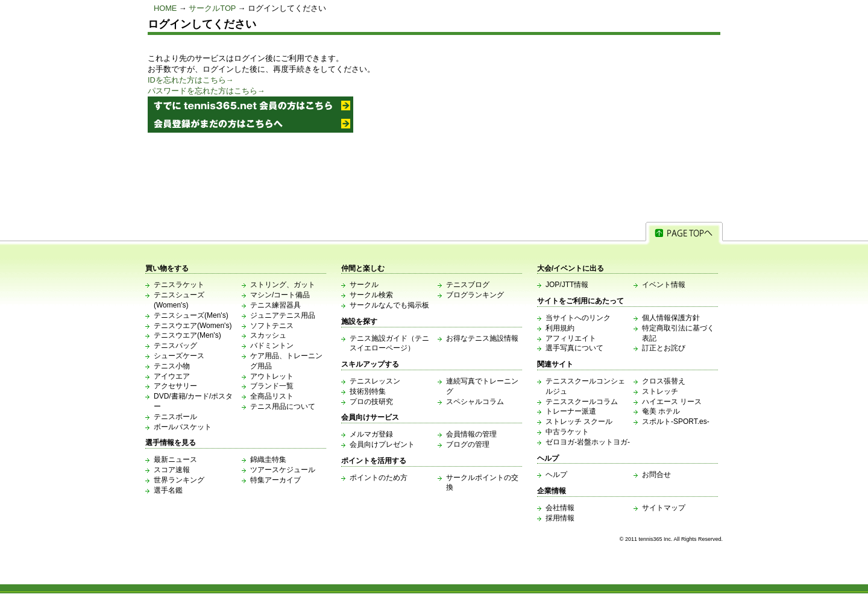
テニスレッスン (375, 381)
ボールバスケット (183, 427)
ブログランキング (475, 295)
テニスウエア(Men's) (187, 335)
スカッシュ (268, 335)
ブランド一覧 (272, 386)
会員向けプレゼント (382, 444)
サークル (364, 285)
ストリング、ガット (283, 285)
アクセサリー (175, 386)
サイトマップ (664, 508)
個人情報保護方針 (671, 318)
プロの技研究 (371, 402)
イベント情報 (664, 285)
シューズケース (179, 356)
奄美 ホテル (661, 411)
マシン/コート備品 (280, 295)
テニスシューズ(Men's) (191, 315)
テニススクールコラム (582, 402)
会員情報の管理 (471, 434)
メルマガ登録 (371, 434)
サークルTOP (212, 8)
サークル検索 (371, 295)
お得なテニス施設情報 (482, 338)
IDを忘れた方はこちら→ (191, 80)
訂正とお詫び (664, 348)
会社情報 (560, 508)
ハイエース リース (672, 402)
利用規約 (560, 328)
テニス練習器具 (275, 305)
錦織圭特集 (268, 459)
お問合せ (656, 475)
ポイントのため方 (379, 478)
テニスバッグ (175, 346)
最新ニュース (175, 459)
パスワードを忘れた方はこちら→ (206, 91)
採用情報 (560, 518)
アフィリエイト (571, 338)
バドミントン (272, 346)
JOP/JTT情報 (567, 285)
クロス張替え (664, 381)
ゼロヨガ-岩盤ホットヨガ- (588, 442)
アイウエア (172, 376)
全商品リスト (272, 396)
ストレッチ (660, 391)
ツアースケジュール (283, 470)
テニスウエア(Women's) (193, 326)
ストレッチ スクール (579, 421)
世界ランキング (179, 480)
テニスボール (175, 417)
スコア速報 (172, 470)
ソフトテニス (272, 326)
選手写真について (574, 348)
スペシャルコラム (475, 402)
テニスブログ (468, 285)
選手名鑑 (168, 490)
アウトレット (272, 376)
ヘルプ (556, 475)
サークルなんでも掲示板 (389, 305)
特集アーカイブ (275, 480)
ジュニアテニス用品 (283, 315)
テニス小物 (172, 366)
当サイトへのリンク (578, 318)
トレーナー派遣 (571, 411)
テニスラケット (179, 285)
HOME (165, 8)
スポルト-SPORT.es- (676, 421)
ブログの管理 (468, 444)
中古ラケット (567, 432)
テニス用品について (283, 406)
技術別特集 (368, 391)
